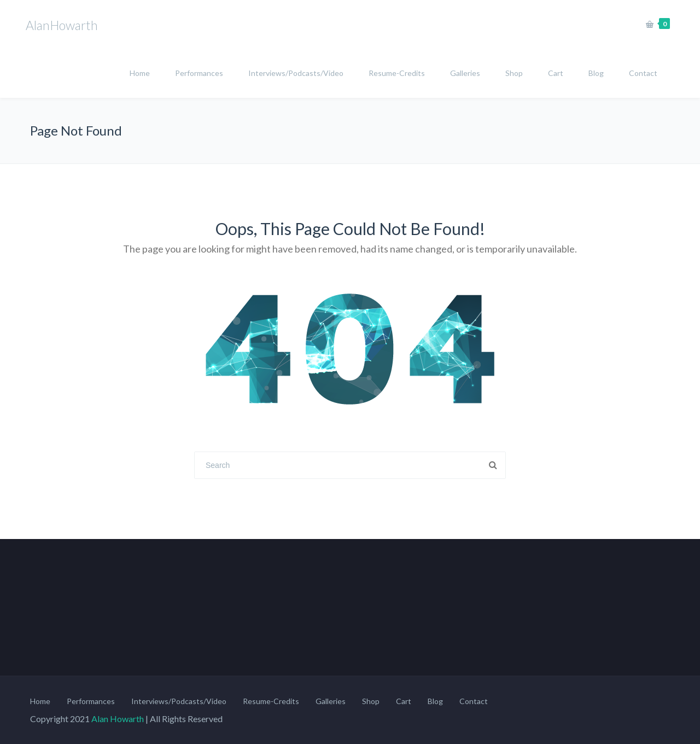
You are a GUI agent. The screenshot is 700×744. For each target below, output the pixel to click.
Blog (596, 73)
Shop (514, 73)
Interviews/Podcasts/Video (296, 73)
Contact (643, 73)
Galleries (465, 73)
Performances (199, 73)
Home (140, 73)
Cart (556, 73)
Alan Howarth (118, 719)
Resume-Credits (397, 73)
